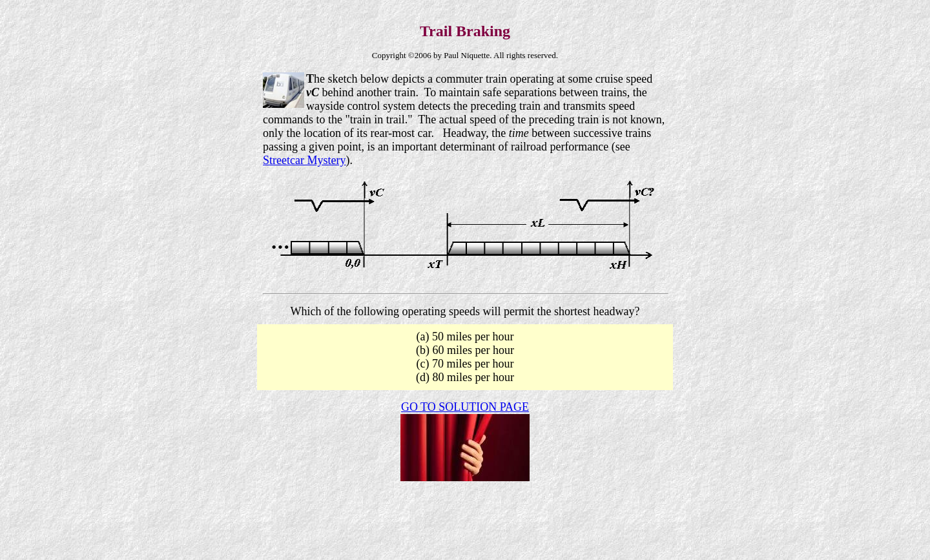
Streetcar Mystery (304, 160)
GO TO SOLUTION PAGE (465, 407)
